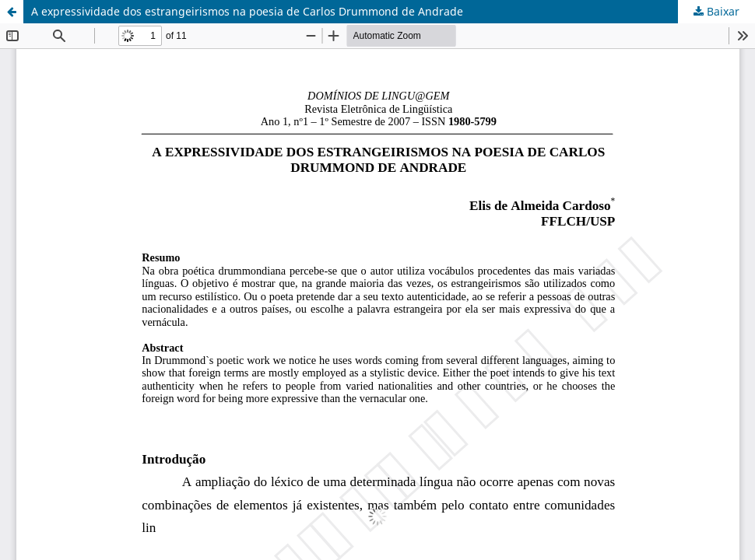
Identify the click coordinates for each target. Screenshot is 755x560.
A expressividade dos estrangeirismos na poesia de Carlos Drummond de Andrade (247, 11)
